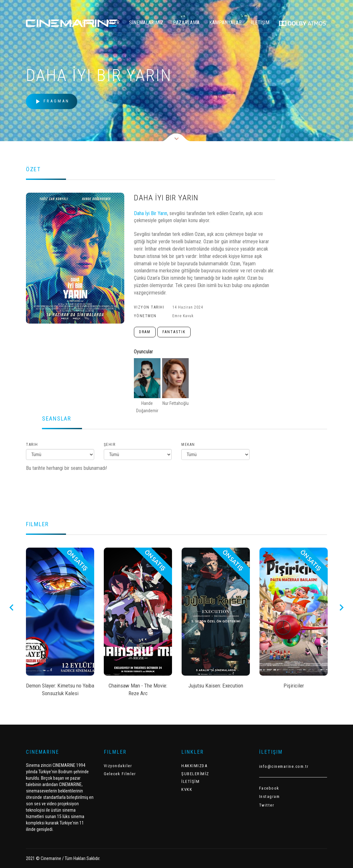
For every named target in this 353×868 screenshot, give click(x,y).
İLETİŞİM (260, 23)
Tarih (32, 445)
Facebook (269, 788)
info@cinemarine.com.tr (284, 766)
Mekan (188, 445)
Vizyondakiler (118, 766)
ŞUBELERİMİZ (195, 774)
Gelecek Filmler (120, 774)
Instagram (270, 796)
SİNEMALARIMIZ (146, 23)
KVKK (187, 789)
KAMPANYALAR (225, 23)
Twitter (267, 805)
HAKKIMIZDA (194, 766)
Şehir (110, 445)
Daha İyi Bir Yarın (151, 213)
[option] (60, 624)
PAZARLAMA (186, 23)
